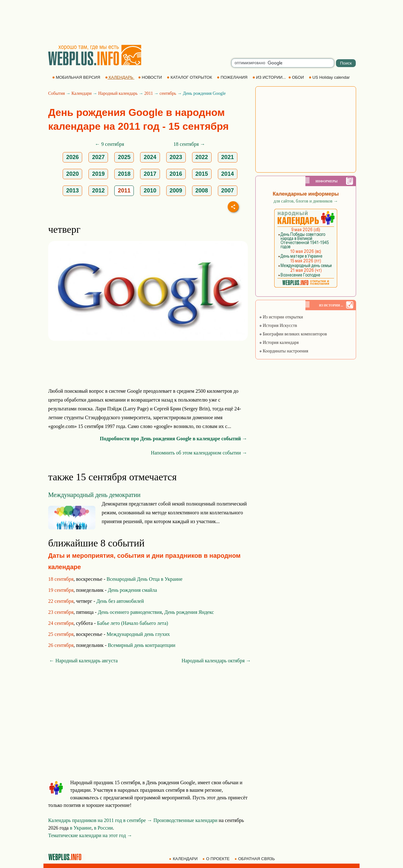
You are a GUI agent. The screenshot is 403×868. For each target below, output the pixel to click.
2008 (202, 191)
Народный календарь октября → (216, 661)
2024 (150, 157)
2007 (228, 191)
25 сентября (61, 634)
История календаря (279, 343)
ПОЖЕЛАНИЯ (233, 77)
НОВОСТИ (151, 77)
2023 (176, 157)
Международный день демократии (94, 495)
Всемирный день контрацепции (141, 645)
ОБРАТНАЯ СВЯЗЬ (255, 859)
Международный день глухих (138, 634)
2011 (148, 93)
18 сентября (61, 579)
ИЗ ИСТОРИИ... (270, 77)
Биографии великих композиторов (293, 334)
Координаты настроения (284, 351)
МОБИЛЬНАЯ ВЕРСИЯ (77, 77)
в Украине (81, 828)
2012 (98, 191)
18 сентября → (189, 144)
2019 (98, 174)
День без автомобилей (120, 601)
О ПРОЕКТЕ (217, 859)
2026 (72, 157)
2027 (98, 157)
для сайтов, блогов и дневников (306, 201)
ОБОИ (297, 77)
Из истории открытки (281, 317)
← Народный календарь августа (83, 661)
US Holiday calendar (330, 77)
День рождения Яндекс (189, 612)
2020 (72, 174)
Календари (82, 93)
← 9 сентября (110, 144)
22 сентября (61, 601)
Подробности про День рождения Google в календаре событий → (173, 439)
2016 (176, 174)
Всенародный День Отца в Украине (145, 579)
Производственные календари (185, 820)
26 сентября (61, 645)
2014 (228, 174)
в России (104, 828)
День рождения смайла (132, 590)
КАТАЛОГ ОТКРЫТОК (190, 77)
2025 (124, 157)
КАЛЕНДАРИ (184, 859)
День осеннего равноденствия (130, 612)
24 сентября (61, 623)
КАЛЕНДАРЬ (120, 77)
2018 (124, 174)
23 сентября (61, 612)
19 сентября (61, 590)
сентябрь (168, 93)
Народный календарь (118, 93)
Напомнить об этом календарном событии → (199, 453)
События (57, 93)
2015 (202, 174)
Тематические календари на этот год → (90, 835)
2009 (176, 191)
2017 (150, 174)
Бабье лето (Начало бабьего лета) (133, 623)
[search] (283, 63)
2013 (72, 191)
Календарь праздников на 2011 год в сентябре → (100, 820)
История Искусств (278, 325)
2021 (228, 157)
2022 (202, 157)
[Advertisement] (201, 22)
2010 (150, 191)
